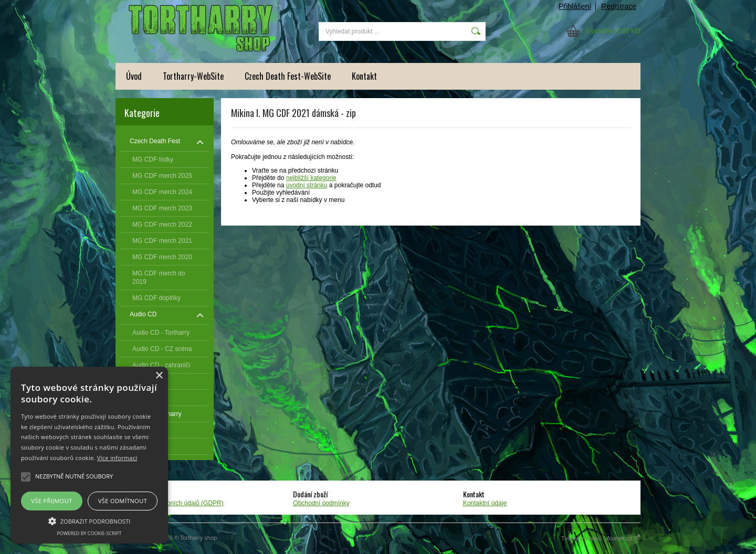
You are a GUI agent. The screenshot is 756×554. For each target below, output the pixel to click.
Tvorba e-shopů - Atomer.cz (601, 538)
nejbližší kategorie (311, 178)
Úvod (134, 76)
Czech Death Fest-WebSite (288, 76)
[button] (89, 520)
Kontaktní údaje (485, 503)
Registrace (619, 6)
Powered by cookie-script (90, 533)
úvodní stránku (307, 185)
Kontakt (364, 76)
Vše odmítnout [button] (123, 501)
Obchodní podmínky (321, 503)
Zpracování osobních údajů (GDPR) (174, 503)
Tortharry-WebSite (193, 76)
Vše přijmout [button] (51, 501)
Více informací (117, 458)
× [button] (159, 376)
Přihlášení (575, 6)
